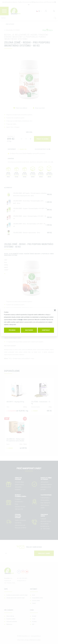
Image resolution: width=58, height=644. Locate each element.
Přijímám (12, 330)
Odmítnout (46, 330)
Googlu (21, 320)
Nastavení (29, 330)
